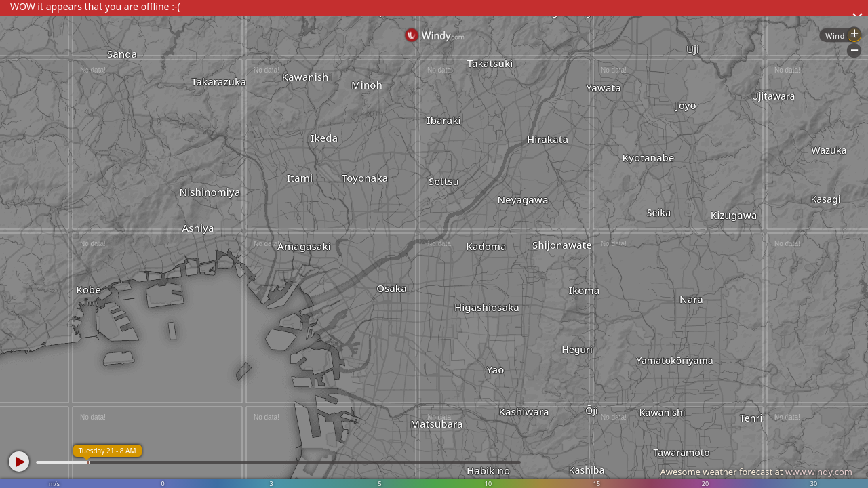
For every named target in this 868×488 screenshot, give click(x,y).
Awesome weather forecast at (756, 472)
